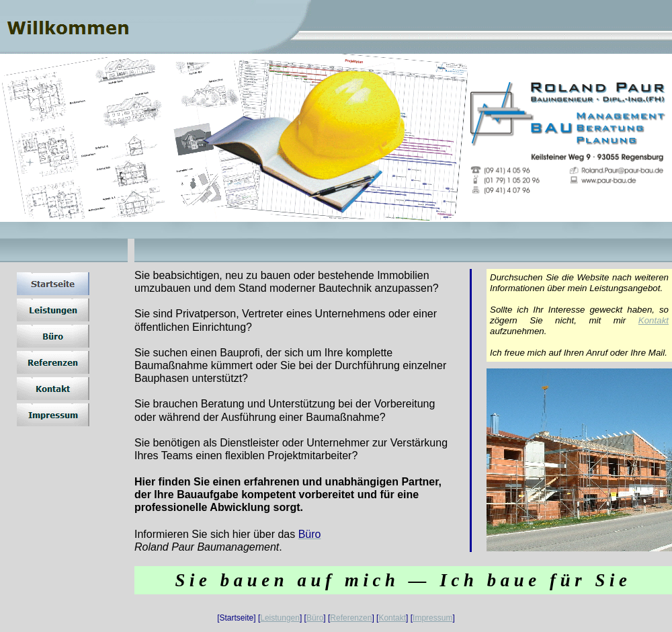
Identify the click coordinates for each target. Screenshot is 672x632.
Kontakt (654, 320)
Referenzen (351, 618)
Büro (315, 618)
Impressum (432, 618)
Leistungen (280, 618)
